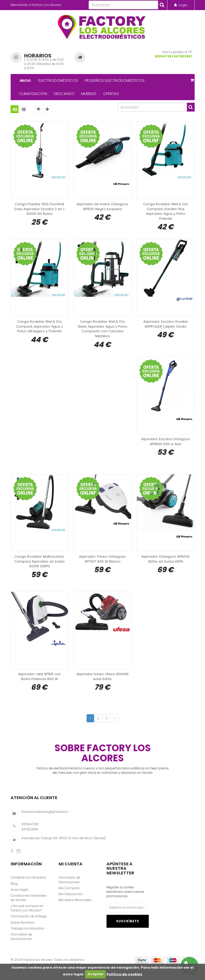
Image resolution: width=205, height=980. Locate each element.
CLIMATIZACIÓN (33, 94)
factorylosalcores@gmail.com (45, 812)
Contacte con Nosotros (29, 877)
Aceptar (96, 974)
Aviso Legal (19, 890)
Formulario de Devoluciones (21, 937)
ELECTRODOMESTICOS (58, 80)
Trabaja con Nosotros (27, 928)
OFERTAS (111, 94)
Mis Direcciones (71, 894)
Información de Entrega (29, 916)
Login (183, 5)
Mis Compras (69, 888)
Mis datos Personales (75, 900)
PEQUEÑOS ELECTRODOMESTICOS (115, 80)
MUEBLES (89, 94)
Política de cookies (124, 974)
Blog (14, 884)
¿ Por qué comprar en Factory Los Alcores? (27, 908)
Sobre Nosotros (23, 922)
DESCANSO (64, 94)
